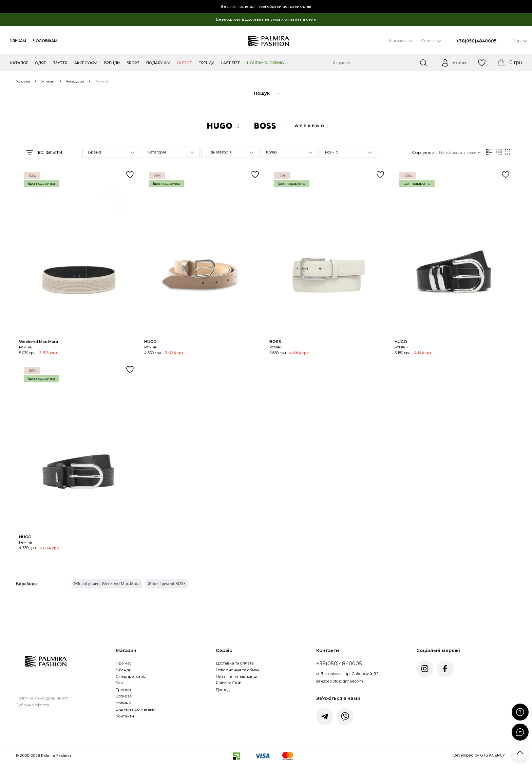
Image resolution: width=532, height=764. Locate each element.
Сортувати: (424, 152)
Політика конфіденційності (42, 698)
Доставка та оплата (235, 663)
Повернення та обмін (237, 670)
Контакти (125, 716)
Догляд (223, 690)
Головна (23, 81)
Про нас (124, 663)
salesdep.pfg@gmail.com (340, 681)
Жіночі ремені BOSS (167, 584)
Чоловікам (45, 41)
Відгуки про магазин (137, 709)
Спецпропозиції (132, 676)
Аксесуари (75, 81)
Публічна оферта (32, 705)
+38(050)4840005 (476, 41)
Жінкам (18, 41)
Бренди (124, 670)
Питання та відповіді (236, 676)
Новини (123, 703)
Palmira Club (229, 683)
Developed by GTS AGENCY (479, 755)
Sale (120, 683)
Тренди (123, 690)
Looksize (124, 696)
